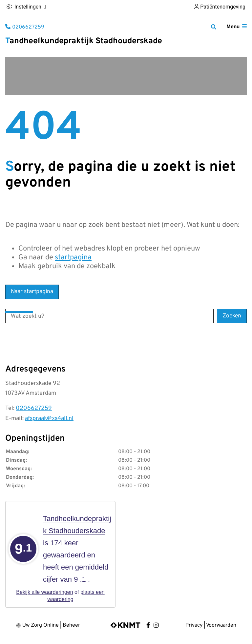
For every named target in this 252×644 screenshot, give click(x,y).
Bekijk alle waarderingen (44, 592)
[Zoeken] (214, 27)
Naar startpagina (32, 292)
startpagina (73, 258)
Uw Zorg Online (41, 625)
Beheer (71, 625)
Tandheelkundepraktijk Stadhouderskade (84, 41)
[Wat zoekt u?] (109, 316)
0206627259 (34, 408)
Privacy (194, 625)
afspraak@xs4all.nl (49, 419)
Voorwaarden (221, 625)
